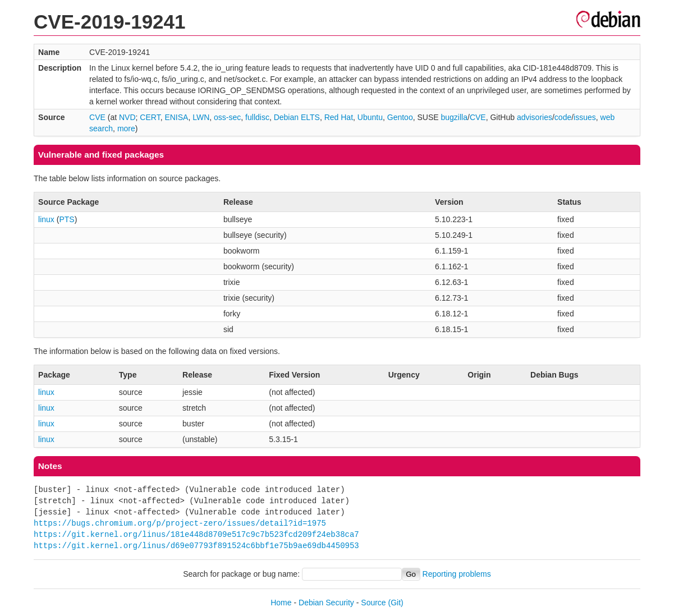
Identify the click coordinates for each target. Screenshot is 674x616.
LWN (201, 117)
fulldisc (257, 117)
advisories (535, 117)
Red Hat (339, 117)
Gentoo (400, 117)
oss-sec (227, 117)
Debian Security (326, 603)
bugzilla (454, 117)
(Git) (396, 603)
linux (46, 219)
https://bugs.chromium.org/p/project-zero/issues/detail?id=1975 (180, 523)
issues (585, 117)
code (563, 117)
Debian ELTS (297, 117)
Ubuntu (370, 117)
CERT (150, 117)
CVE (97, 117)
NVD (127, 117)
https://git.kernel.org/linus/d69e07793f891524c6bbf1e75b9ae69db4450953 (196, 546)
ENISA (176, 117)
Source (373, 603)
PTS (67, 219)
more (126, 128)
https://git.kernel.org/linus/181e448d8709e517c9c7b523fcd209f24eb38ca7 (196, 534)
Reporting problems (457, 574)
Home (281, 603)
